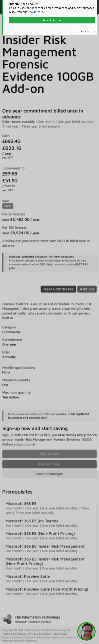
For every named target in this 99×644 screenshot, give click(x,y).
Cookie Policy (36, 12)
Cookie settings (86, 31)
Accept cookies (52, 20)
